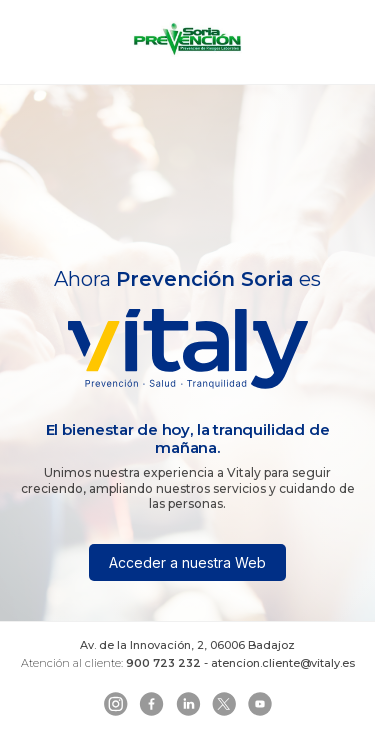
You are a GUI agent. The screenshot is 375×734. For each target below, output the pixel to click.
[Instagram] (116, 704)
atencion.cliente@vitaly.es (283, 663)
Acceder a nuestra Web (187, 562)
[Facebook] (152, 704)
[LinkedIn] (188, 704)
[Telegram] (224, 704)
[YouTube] (260, 704)
